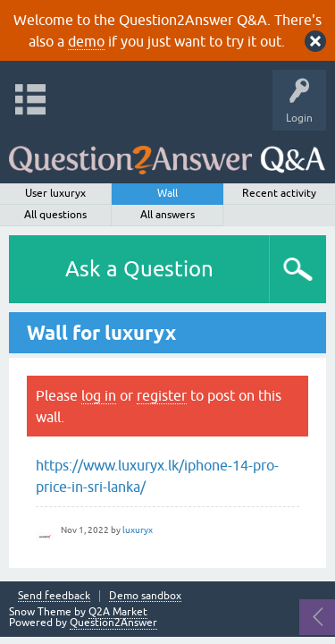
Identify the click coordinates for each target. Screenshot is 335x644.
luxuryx (138, 530)
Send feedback (54, 596)
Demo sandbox (145, 596)
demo (86, 41)
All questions (55, 215)
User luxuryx (55, 193)
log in (99, 395)
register (162, 395)
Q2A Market (118, 612)
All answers (167, 215)
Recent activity (279, 193)
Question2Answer (113, 623)
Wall (167, 193)
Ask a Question (139, 269)
